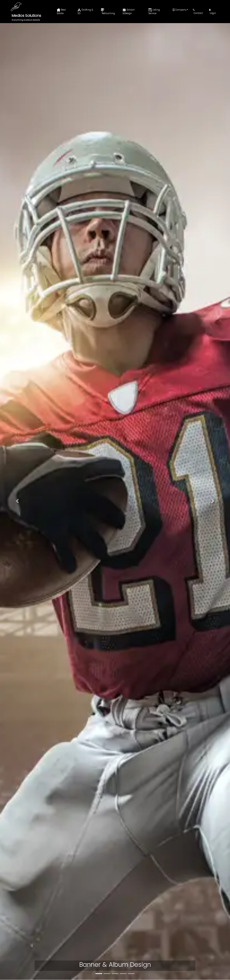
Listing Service (154, 12)
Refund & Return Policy (83, 930)
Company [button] (180, 10)
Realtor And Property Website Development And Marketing (140, 964)
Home (71, 912)
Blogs (183, 931)
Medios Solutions (26, 16)
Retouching (108, 12)
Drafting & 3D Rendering (158, 236)
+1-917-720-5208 (26, 916)
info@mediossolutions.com (34, 931)
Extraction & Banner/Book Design (159, 449)
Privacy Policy (76, 921)
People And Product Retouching (133, 937)
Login (213, 12)
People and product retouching (60, 446)
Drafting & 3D (85, 12)
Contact (198, 12)
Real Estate (61, 12)
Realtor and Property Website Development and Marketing (57, 696)
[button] (17, 92)
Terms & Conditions (81, 948)
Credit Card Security (81, 939)
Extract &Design (129, 12)
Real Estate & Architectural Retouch (53, 241)
